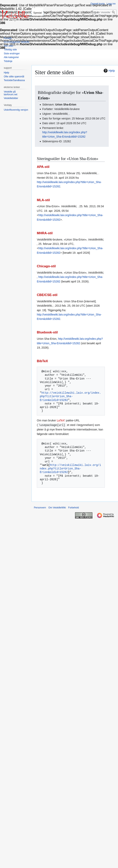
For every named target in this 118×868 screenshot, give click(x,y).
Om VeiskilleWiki (57, 507)
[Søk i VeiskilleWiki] (105, 12)
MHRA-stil (45, 233)
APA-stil (43, 167)
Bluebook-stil (47, 332)
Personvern (40, 507)
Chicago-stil (46, 266)
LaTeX (61, 420)
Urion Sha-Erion (66, 105)
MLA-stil (43, 200)
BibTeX (42, 361)
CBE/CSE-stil (47, 295)
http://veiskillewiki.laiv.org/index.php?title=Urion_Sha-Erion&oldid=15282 (70, 396)
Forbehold (73, 507)
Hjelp (109, 71)
